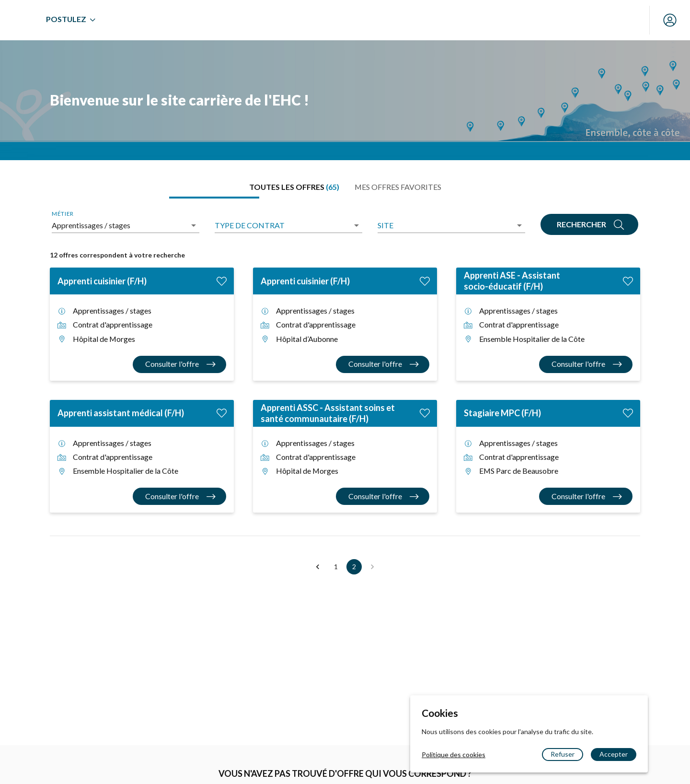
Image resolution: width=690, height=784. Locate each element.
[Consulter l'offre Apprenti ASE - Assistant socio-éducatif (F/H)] (586, 364)
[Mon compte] (670, 20)
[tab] (294, 187)
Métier (63, 214)
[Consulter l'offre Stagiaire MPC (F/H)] (586, 496)
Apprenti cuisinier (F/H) (102, 281)
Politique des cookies (454, 755)
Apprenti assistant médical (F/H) (121, 413)
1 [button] (336, 567)
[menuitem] (187, 20)
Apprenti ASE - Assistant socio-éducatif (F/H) (512, 281)
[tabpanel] (345, 392)
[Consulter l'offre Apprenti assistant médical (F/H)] (179, 496)
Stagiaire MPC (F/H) (502, 413)
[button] (318, 567)
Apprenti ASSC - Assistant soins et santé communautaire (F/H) (328, 413)
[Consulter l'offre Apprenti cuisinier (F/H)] (179, 364)
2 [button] (354, 567)
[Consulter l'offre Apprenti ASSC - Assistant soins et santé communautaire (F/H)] (383, 496)
